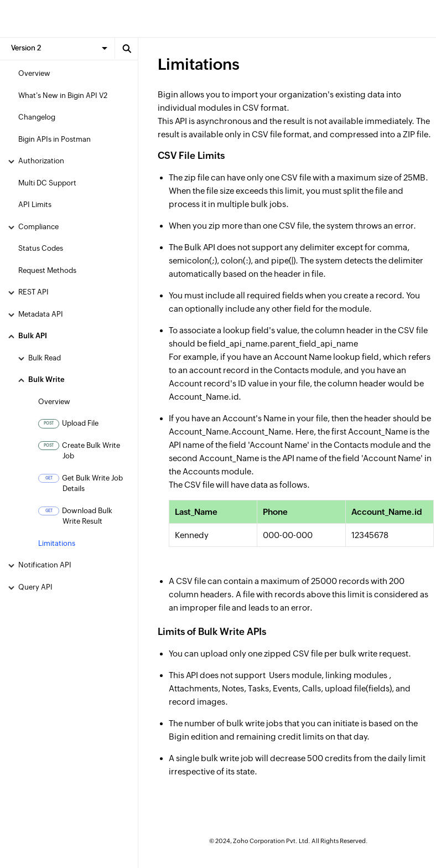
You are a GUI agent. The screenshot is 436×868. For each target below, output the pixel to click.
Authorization (41, 161)
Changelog (37, 117)
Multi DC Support (47, 183)
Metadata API (41, 314)
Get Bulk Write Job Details (81, 484)
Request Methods (47, 270)
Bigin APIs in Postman (54, 139)
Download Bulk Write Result (75, 516)
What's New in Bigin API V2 (63, 95)
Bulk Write (46, 379)
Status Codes (41, 248)
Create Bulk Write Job (79, 451)
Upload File (68, 424)
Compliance (38, 227)
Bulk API (33, 336)
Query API (35, 587)
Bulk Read (45, 358)
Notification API (45, 565)
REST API (33, 292)
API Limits (35, 205)
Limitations (57, 543)
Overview (34, 73)
